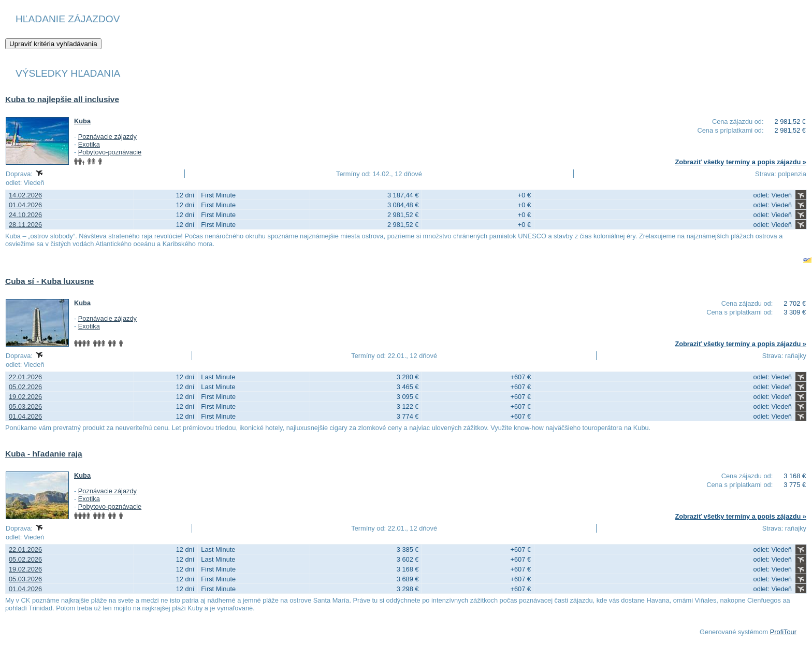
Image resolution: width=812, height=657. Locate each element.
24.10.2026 (25, 215)
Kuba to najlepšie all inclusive (62, 99)
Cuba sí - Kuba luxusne (49, 281)
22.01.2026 (25, 377)
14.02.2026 (25, 195)
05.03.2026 (25, 406)
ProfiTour (783, 632)
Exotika (89, 144)
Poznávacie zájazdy (107, 137)
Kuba (82, 121)
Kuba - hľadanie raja (44, 454)
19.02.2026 (25, 397)
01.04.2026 (25, 205)
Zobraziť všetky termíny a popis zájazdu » (741, 162)
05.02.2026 (25, 387)
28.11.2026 (25, 225)
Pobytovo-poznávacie (110, 152)
